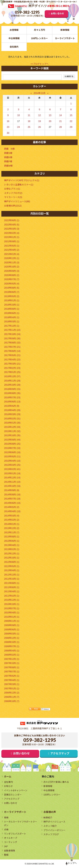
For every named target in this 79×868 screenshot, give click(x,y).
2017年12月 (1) (12, 326)
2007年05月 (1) (12, 676)
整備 (6, 855)
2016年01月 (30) (12, 423)
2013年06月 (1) (12, 541)
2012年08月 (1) (12, 562)
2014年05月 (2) (12, 507)
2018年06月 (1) (12, 313)
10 (18, 115)
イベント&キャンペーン (16, 790)
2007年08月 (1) (12, 667)
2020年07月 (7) (12, 279)
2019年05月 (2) (12, 296)
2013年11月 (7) (12, 533)
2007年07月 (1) (12, 672)
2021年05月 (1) (12, 246)
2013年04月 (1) (12, 545)
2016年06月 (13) (12, 402)
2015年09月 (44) (12, 440)
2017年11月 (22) (12, 330)
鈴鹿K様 (8, 157)
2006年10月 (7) (12, 701)
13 (50, 115)
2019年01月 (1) (12, 300)
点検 (6, 830)
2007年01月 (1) (12, 689)
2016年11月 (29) (12, 381)
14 (61, 115)
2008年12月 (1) (12, 638)
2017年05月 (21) (12, 355)
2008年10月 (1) (12, 642)
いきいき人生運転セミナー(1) (19, 185)
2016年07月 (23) (12, 398)
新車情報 (65, 30)
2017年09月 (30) (12, 339)
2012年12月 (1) (12, 554)
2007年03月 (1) (12, 684)
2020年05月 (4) (12, 284)
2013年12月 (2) (12, 528)
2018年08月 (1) (12, 309)
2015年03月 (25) (12, 465)
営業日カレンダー (13, 795)
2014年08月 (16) (12, 495)
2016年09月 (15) (12, 389)
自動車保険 (10, 851)
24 (18, 127)
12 (40, 115)
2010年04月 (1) (12, 613)
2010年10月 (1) (12, 604)
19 (40, 121)
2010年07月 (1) (12, 608)
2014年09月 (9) (12, 490)
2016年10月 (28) (12, 385)
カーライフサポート (65, 38)
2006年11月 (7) (12, 697)
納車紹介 (48, 818)
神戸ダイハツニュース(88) (17, 201)
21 (61, 121)
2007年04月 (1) (12, 680)
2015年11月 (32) (12, 431)
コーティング (11, 842)
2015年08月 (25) (12, 444)
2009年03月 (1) (12, 634)
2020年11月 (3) (12, 263)
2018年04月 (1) (12, 317)
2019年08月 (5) (12, 288)
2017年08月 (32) (12, 343)
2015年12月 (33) (12, 427)
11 (29, 115)
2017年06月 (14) (12, 351)
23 (8, 127)
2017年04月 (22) (12, 360)
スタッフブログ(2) (13, 193)
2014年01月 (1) (12, 524)
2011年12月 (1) (12, 575)
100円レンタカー (39, 38)
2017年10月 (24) (12, 334)
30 (8, 133)
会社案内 (14, 47)
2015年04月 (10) (12, 461)
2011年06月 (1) (12, 587)
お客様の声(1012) (13, 206)
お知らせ (8, 786)
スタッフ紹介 (50, 826)
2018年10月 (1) (12, 305)
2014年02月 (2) (12, 520)
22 (71, 121)
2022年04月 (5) (12, 225)
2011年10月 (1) (12, 579)
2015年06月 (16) (12, 452)
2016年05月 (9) (12, 406)
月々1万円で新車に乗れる (56, 782)
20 (50, 121)
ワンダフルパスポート (15, 834)
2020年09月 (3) (12, 271)
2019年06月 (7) (12, 292)
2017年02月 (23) (12, 368)
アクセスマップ (60, 753)
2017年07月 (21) (12, 347)
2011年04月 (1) (12, 592)
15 (71, 115)
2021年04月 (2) (12, 250)
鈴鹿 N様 (9, 149)
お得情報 (14, 30)
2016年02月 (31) (12, 419)
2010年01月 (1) (12, 617)
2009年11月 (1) (12, 621)
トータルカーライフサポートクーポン (21, 824)
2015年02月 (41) (12, 469)
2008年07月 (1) (12, 646)
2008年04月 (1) (12, 651)
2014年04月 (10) (12, 511)
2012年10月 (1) (12, 558)
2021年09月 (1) (12, 241)
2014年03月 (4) (12, 516)
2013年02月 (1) (12, 549)
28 (61, 127)
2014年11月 (39, 93)
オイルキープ (11, 838)
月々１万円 (39, 30)
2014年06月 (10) (12, 503)
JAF (6, 846)
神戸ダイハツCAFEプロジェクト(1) (22, 180)
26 (40, 127)
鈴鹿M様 (8, 166)
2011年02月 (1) (12, 596)
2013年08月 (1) (12, 537)
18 (29, 121)
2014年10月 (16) (12, 486)
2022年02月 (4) (12, 233)
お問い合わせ (57, 14)
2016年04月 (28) (12, 410)
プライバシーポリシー (54, 830)
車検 (6, 818)
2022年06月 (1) (12, 220)
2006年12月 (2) (12, 693)
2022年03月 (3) (12, 229)
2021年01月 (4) (12, 254)
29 (71, 127)
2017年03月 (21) (12, 364)
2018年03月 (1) (12, 322)
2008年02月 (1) (12, 655)
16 (8, 121)
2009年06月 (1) (12, 630)
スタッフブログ (51, 834)
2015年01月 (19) (12, 473)
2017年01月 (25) (12, 372)
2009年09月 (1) (12, 625)
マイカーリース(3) (13, 197)
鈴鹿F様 (8, 162)
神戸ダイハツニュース (54, 822)
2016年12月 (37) (12, 376)
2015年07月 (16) (12, 448)
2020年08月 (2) (12, 275)
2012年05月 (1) (12, 566)
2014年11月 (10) (12, 482)
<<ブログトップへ (39, 64)
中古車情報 (14, 38)
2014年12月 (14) (12, 478)
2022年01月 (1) (12, 237)
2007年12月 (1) (12, 659)
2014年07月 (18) (12, 499)
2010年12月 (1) (12, 600)
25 (29, 127)
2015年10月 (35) (12, 435)
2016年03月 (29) (12, 414)
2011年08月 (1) (12, 583)
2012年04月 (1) (12, 570)
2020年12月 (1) (12, 258)
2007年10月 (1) (12, 663)
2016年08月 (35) (12, 393)
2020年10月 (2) (12, 267)
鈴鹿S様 (8, 153)
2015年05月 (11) (12, 457)
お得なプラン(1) (12, 189)
